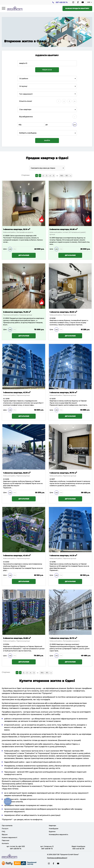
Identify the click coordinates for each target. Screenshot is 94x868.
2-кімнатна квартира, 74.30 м (17, 312)
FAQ (3, 832)
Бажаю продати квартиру (77, 8)
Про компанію (7, 826)
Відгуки (5, 834)
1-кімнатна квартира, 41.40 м (17, 555)
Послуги (5, 829)
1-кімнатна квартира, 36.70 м (63, 392)
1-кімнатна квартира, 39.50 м (63, 312)
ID (4, 318)
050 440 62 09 (78, 849)
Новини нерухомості (9, 837)
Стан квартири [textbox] (25, 109)
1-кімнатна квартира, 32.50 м (17, 473)
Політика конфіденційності (57, 858)
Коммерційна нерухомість (58, 834)
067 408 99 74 (61, 3)
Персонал (6, 840)
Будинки (52, 832)
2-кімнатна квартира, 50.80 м (64, 229)
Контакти (5, 843)
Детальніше (24, 255)
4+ (75, 101)
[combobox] (47, 79)
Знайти (47, 141)
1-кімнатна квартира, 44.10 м (63, 555)
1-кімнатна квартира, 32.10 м (17, 229)
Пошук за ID (47, 70)
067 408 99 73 (47, 849)
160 (62, 176)
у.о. (75, 125)
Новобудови (54, 829)
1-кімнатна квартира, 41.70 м (17, 392)
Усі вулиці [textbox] (23, 86)
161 (67, 176)
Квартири (52, 826)
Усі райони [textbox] (24, 79)
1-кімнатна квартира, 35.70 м (63, 638)
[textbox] (47, 133)
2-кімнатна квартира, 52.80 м (17, 638)
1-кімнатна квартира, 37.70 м (63, 473)
